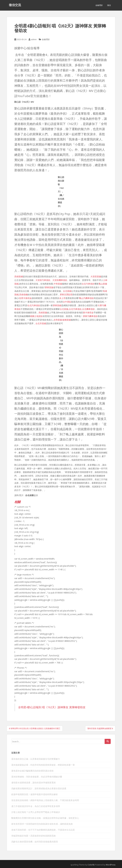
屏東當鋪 (57, 305)
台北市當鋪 (41, 323)
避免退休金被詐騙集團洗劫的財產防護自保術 (32, 771)
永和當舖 (58, 320)
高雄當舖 (43, 312)
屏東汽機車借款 (90, 316)
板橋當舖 (67, 320)
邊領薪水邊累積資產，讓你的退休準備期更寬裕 (34, 783)
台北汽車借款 (88, 284)
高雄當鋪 (19, 276)
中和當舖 (58, 284)
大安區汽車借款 (43, 280)
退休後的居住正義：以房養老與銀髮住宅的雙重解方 (36, 759)
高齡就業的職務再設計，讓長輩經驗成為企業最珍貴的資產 (39, 788)
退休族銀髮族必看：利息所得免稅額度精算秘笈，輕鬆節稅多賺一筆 (43, 765)
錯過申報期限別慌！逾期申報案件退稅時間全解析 (35, 794)
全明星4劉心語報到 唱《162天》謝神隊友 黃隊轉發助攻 (52, 707)
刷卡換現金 (88, 312)
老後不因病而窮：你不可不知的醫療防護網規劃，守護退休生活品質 (43, 830)
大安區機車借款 (60, 280)
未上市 (62, 298)
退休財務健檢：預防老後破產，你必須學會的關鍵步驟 (37, 777)
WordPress (111, 865)
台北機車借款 (88, 309)
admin (34, 39)
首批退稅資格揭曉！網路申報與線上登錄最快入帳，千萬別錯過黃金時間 (45, 800)
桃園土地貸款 (36, 316)
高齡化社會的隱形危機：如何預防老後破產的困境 (35, 842)
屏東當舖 (49, 287)
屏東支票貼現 (66, 294)
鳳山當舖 (103, 284)
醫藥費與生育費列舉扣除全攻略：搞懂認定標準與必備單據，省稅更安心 (45, 818)
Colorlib (91, 865)
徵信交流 (15, 5)
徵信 (109, 5)
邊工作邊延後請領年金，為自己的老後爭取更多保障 (36, 806)
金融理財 (99, 5)
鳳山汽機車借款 (87, 298)
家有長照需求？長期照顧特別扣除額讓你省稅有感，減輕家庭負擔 (42, 824)
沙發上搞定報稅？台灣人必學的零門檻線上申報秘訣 (36, 812)
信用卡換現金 (25, 298)
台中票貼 (67, 302)
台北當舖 (64, 309)
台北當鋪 (67, 291)
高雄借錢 (23, 294)
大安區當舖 (96, 276)
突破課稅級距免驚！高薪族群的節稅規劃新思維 (34, 836)
